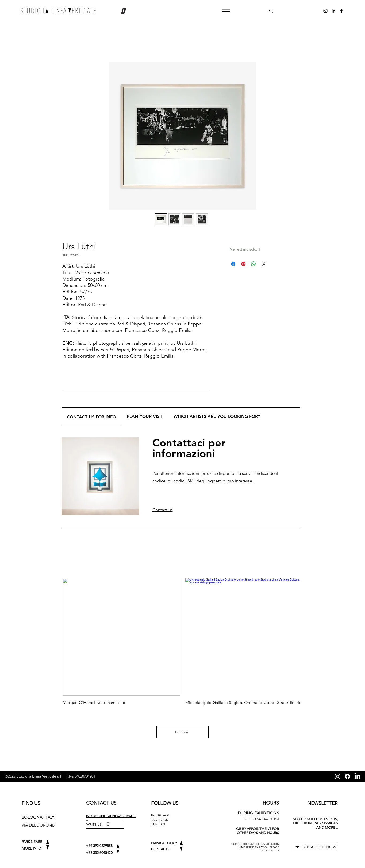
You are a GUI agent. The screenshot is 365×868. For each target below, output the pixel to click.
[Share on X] (264, 264)
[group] (183, 642)
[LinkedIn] (357, 776)
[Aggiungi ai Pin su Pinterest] (243, 264)
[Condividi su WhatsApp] (253, 264)
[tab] (91, 416)
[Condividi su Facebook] (233, 264)
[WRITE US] (105, 824)
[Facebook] (347, 776)
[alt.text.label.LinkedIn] (333, 11)
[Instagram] (338, 776)
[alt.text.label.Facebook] (341, 11)
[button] (226, 10)
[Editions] (182, 732)
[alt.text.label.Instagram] (325, 11)
